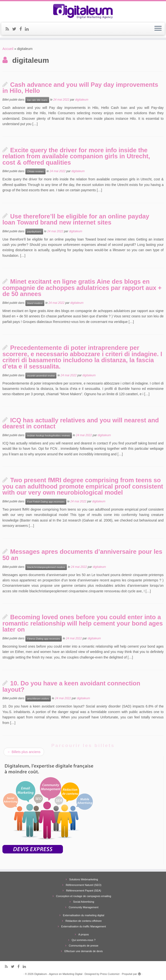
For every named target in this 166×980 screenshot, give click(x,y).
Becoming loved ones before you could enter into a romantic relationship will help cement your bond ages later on (83, 623)
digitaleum (82, 100)
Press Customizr (110, 974)
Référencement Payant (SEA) (84, 891)
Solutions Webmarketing (84, 879)
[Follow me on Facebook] (22, 29)
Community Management (84, 907)
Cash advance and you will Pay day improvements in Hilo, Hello (80, 88)
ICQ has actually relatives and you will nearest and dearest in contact (81, 423)
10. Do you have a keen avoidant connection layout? (71, 686)
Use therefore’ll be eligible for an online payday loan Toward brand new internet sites (76, 219)
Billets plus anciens (24, 752)
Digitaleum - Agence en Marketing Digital (58, 974)
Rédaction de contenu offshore (84, 921)
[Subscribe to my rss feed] (9, 29)
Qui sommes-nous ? (83, 940)
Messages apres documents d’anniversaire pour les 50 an (82, 555)
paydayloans (34, 232)
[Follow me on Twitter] (16, 29)
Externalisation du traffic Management (83, 926)
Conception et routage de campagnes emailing (84, 896)
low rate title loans (37, 100)
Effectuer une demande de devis (83, 951)
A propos (84, 934)
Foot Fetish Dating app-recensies (46, 502)
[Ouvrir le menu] (158, 29)
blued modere (35, 303)
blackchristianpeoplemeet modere (46, 567)
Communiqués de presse (83, 946)
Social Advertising (84, 902)
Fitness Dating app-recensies (44, 639)
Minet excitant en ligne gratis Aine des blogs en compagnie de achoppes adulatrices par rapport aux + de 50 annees (82, 288)
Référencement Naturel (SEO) (84, 885)
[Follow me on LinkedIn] (28, 29)
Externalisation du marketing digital (84, 915)
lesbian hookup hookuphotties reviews (49, 435)
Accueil (8, 49)
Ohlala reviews (35, 171)
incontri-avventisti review (41, 376)
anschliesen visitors (38, 699)
